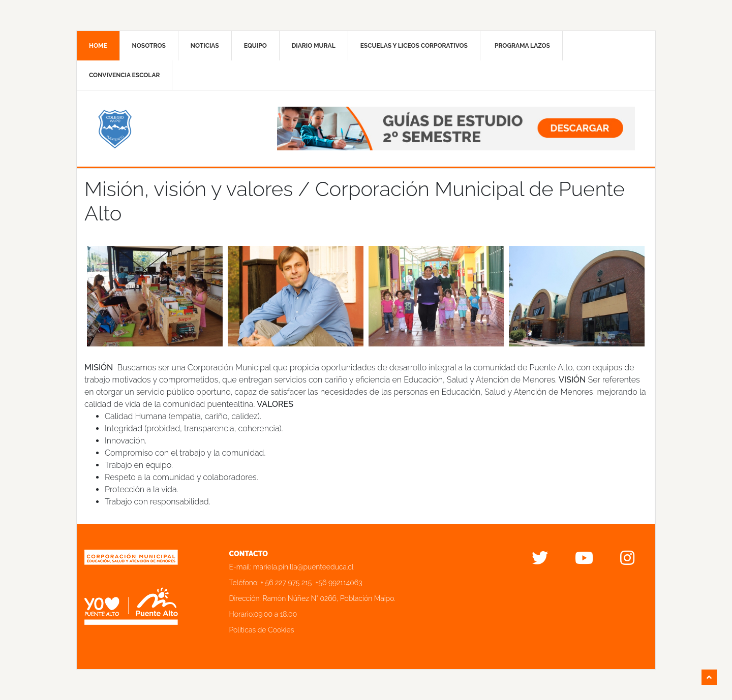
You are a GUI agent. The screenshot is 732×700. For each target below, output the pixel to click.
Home (98, 46)
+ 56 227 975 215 (286, 583)
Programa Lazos (522, 46)
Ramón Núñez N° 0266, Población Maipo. (329, 598)
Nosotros (149, 46)
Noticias (205, 46)
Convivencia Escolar (124, 75)
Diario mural (314, 46)
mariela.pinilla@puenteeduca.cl (303, 567)
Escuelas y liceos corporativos (414, 46)
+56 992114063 (339, 583)
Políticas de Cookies (262, 630)
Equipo (255, 46)
